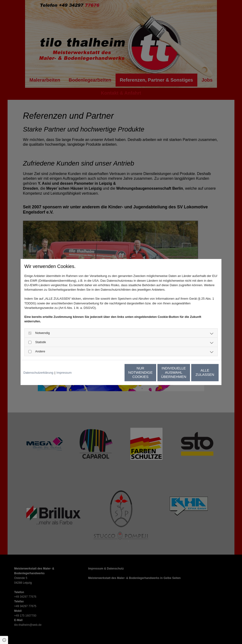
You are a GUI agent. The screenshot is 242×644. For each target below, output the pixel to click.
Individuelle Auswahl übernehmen (152, 372)
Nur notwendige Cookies (107, 372)
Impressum (64, 373)
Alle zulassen (197, 372)
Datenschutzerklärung (38, 373)
